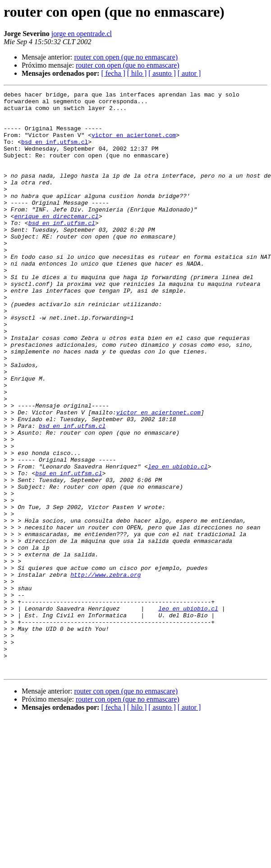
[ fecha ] (113, 73)
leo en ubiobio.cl (178, 542)
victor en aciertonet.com (134, 144)
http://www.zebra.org (106, 672)
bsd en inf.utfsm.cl (55, 152)
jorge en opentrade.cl (82, 34)
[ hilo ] (137, 73)
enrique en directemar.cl (56, 242)
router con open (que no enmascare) (126, 57)
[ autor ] (189, 73)
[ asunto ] (162, 73)
